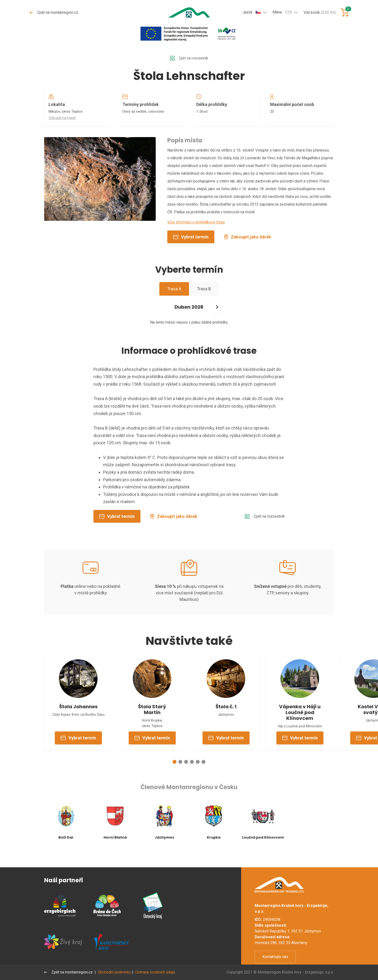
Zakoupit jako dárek (248, 247)
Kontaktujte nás (275, 957)
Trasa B (204, 300)
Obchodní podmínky (115, 972)
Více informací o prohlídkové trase (196, 233)
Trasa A (174, 300)
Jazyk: (252, 12)
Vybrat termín (191, 247)
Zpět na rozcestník (189, 59)
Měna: (282, 12)
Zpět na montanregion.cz (54, 12)
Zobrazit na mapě (63, 121)
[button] (175, 778)
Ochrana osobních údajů (156, 972)
